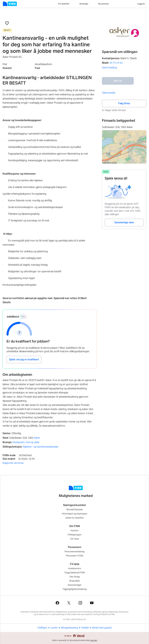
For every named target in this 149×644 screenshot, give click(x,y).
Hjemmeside (109, 93)
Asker (37, 438)
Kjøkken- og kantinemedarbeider (41, 447)
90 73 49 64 (116, 63)
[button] (7, 23)
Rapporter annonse (13, 463)
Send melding (109, 68)
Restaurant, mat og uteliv (26, 442)
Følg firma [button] (124, 103)
